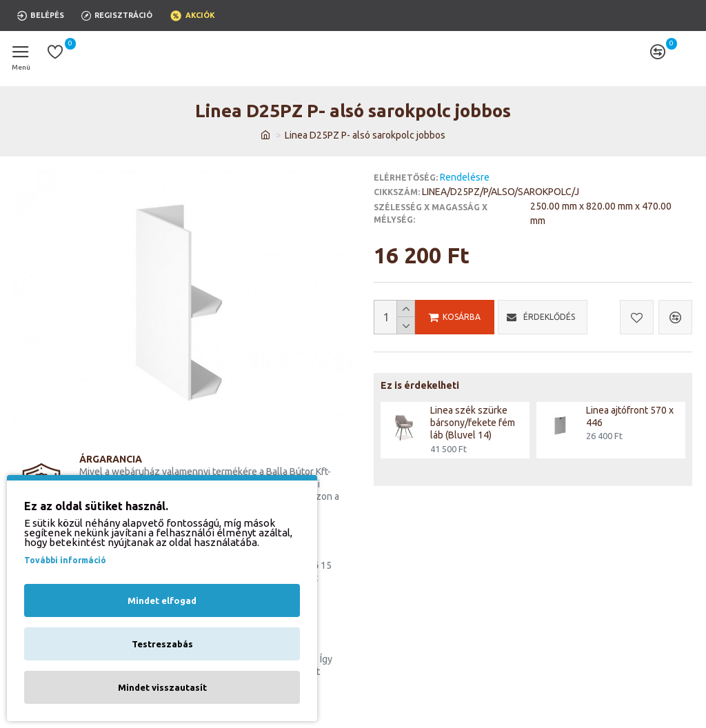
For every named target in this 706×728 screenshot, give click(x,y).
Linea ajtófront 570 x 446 (630, 416)
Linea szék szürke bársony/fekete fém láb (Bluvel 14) (473, 423)
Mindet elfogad (162, 600)
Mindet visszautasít (162, 687)
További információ (65, 560)
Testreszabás (162, 644)
